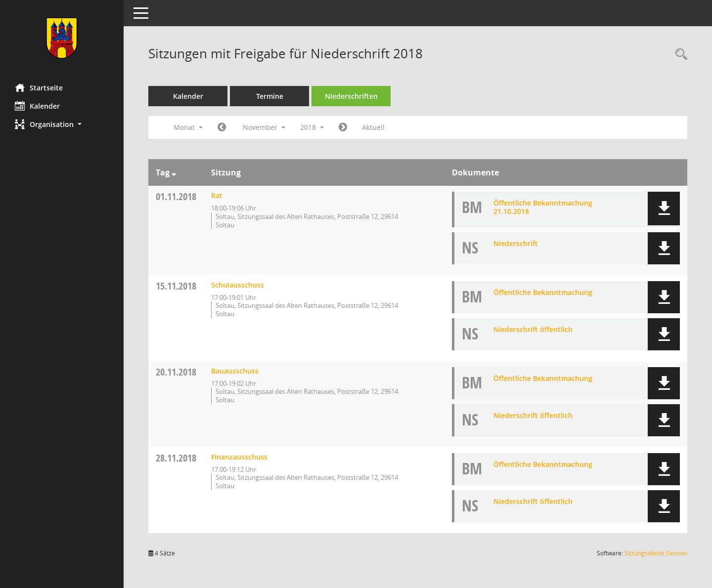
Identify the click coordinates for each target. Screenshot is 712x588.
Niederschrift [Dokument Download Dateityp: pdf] (516, 243)
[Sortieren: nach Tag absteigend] (174, 172)
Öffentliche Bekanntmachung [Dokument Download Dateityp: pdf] (543, 292)
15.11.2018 (176, 286)
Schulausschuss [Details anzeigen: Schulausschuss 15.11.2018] (238, 285)
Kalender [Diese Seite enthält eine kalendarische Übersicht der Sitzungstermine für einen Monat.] (37, 106)
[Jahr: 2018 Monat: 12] (343, 127)
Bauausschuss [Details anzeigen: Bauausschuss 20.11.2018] (235, 371)
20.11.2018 (176, 372)
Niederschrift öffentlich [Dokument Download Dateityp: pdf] (533, 329)
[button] (62, 124)
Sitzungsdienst (656, 553)
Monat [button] (188, 127)
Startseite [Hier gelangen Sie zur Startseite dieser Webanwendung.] (39, 87)
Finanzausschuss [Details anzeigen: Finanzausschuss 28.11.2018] (239, 457)
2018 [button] (312, 127)
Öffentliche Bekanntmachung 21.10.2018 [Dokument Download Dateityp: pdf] (543, 207)
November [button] (264, 127)
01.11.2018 (176, 196)
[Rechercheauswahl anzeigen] (679, 55)
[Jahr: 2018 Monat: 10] (222, 127)
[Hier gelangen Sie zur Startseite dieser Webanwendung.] (62, 38)
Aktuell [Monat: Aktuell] (373, 127)
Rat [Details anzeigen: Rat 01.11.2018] (217, 195)
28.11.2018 (176, 458)
